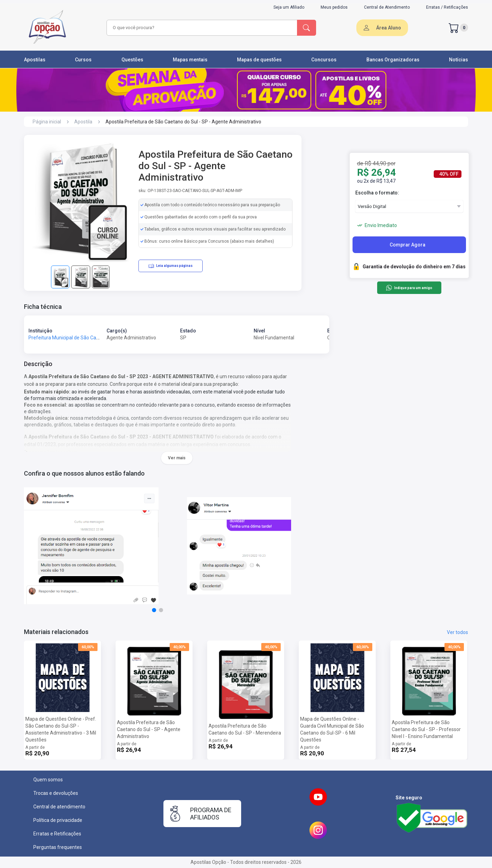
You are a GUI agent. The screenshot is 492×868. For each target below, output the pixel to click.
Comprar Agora (408, 245)
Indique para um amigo (409, 288)
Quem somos (48, 780)
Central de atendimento (59, 807)
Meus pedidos (334, 7)
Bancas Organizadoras (393, 60)
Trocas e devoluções (56, 793)
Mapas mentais (190, 60)
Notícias (459, 60)
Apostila (83, 122)
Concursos (324, 60)
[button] (154, 610)
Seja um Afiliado (289, 7)
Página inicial (47, 122)
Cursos (83, 60)
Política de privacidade (58, 820)
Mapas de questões (259, 60)
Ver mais (177, 458)
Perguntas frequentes (58, 847)
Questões (132, 60)
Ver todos (457, 632)
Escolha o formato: (377, 193)
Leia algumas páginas (171, 266)
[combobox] (201, 28)
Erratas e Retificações (57, 834)
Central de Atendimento (387, 7)
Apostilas (35, 60)
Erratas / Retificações (447, 7)
